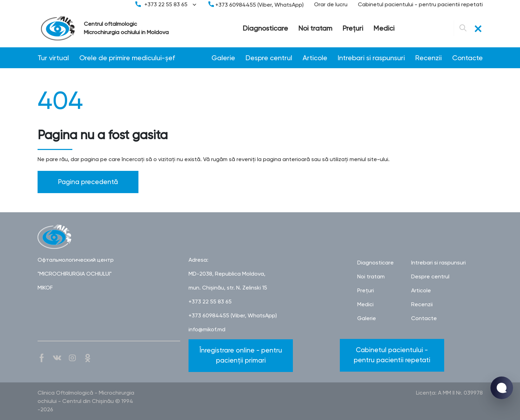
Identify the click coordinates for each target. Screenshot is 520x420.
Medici (384, 28)
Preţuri (353, 28)
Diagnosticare (265, 28)
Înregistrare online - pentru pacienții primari (241, 355)
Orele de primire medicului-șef (127, 58)
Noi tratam (315, 28)
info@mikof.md (207, 329)
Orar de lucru (331, 4)
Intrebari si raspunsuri (371, 58)
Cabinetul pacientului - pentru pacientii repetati (420, 4)
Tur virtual (53, 58)
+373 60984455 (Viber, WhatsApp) (256, 5)
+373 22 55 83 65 (167, 5)
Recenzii (429, 58)
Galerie (223, 58)
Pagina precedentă (88, 182)
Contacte (467, 58)
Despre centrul (269, 58)
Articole (315, 58)
